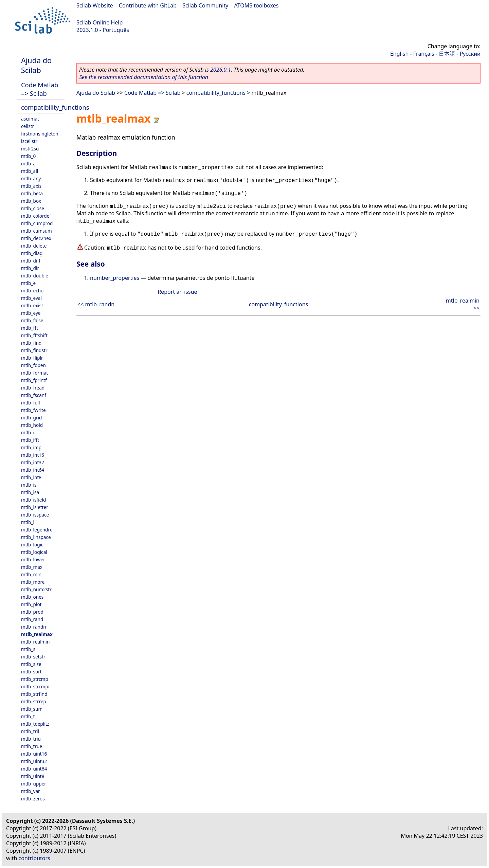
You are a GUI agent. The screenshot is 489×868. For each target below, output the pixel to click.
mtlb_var (31, 791)
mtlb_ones (32, 597)
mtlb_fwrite (33, 410)
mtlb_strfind (34, 694)
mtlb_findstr (34, 350)
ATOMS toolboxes (257, 5)
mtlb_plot (31, 604)
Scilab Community (205, 5)
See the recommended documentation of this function (144, 77)
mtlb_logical (34, 552)
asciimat (30, 119)
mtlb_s (28, 649)
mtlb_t (28, 716)
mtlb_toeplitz (35, 724)
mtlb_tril (30, 731)
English (399, 54)
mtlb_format (34, 373)
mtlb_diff (31, 261)
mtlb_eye (31, 313)
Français (424, 54)
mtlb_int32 (33, 462)
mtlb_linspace (36, 537)
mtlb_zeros (33, 799)
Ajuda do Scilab (36, 65)
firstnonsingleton (40, 134)
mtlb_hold (32, 425)
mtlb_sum (32, 709)
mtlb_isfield (33, 500)
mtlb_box (31, 201)
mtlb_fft (30, 328)
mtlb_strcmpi (35, 686)
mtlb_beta (32, 193)
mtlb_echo (32, 291)
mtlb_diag (32, 253)
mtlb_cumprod (37, 223)
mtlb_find (31, 343)
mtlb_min (31, 574)
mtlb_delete (34, 246)
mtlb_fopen (33, 365)
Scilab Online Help (99, 22)
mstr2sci (30, 149)
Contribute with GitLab (148, 5)
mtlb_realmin (35, 642)
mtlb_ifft (30, 440)
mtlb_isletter (35, 507)
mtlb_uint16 (34, 754)
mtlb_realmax (37, 634)
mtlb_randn (34, 627)
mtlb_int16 (33, 455)
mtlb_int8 (31, 477)
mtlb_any (31, 178)
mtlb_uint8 (33, 776)
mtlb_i (28, 432)
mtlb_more (33, 582)
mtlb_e (28, 283)
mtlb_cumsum (37, 231)
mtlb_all (30, 171)
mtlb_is (29, 485)
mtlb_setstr (33, 657)
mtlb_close (33, 208)
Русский (470, 54)
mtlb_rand (32, 619)
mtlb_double (35, 276)
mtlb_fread (33, 388)
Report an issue (177, 292)
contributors (34, 858)
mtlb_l (28, 522)
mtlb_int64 (33, 470)
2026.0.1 (221, 70)
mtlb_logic (32, 545)
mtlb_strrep (34, 701)
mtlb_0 (28, 156)
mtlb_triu (31, 739)
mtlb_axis (31, 186)
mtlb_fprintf (34, 380)
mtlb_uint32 (34, 761)
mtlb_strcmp (35, 679)
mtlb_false (32, 320)
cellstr (28, 126)
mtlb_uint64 (34, 769)
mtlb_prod (32, 612)
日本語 (447, 54)
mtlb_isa (30, 492)
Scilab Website (95, 5)
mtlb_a (28, 164)
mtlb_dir (30, 268)
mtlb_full (31, 403)
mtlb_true (32, 746)
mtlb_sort (31, 672)
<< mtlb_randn (96, 304)
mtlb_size (31, 664)
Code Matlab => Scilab (40, 89)
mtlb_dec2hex (36, 238)
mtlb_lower (33, 559)
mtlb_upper (34, 784)
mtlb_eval (31, 298)
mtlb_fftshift (34, 335)
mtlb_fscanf (34, 395)
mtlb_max (32, 567)
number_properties (115, 278)
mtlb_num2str (36, 589)
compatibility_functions (55, 107)
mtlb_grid (31, 418)
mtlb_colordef (36, 216)
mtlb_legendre (37, 530)
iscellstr (29, 141)
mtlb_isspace (35, 515)
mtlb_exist (32, 305)
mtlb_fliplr (32, 358)
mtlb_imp (31, 447)
